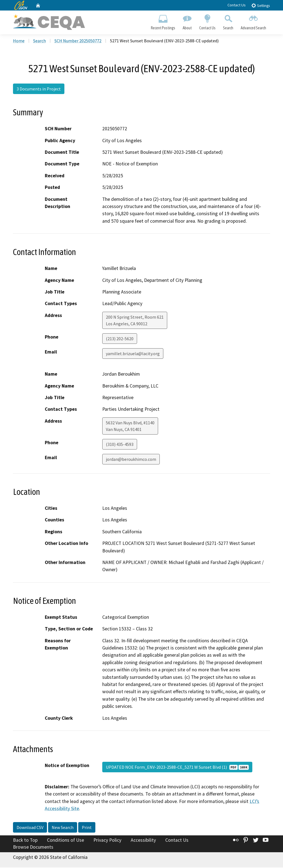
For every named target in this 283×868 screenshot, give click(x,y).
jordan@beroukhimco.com (131, 460)
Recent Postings (163, 21)
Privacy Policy (107, 840)
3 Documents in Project (39, 89)
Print (87, 828)
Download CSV (30, 828)
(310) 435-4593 (120, 445)
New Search (63, 828)
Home (19, 41)
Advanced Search (254, 21)
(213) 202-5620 (120, 339)
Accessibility (143, 840)
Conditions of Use (65, 840)
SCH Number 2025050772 (78, 41)
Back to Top (25, 840)
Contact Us (237, 5)
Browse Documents (33, 848)
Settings (260, 5)
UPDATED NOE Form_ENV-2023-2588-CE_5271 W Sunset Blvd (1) (177, 768)
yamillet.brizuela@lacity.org (133, 354)
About (187, 21)
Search (228, 21)
